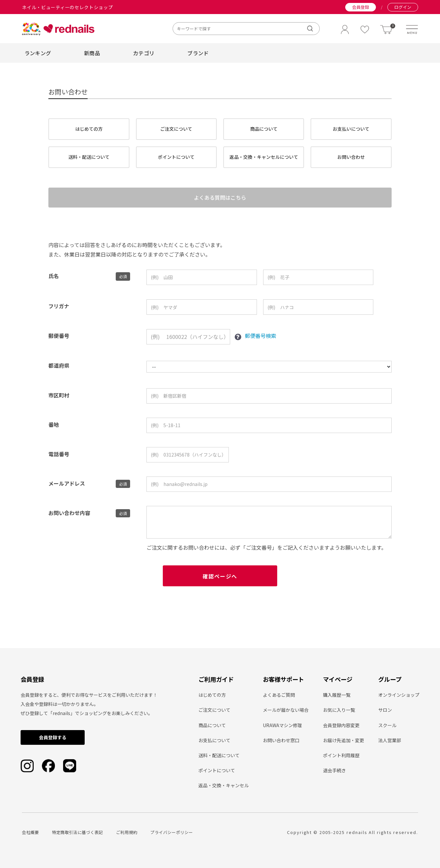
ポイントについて (176, 157)
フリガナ (59, 312)
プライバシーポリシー (172, 832)
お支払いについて (351, 129)
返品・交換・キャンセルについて (264, 157)
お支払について (214, 740)
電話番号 (59, 460)
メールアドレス (67, 490)
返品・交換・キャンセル (224, 786)
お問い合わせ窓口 (281, 740)
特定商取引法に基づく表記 (77, 832)
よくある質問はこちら (220, 201)
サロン (385, 710)
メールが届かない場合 (286, 710)
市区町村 (59, 401)
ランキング (38, 53)
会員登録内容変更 (341, 725)
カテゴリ (144, 53)
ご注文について (176, 129)
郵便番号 (59, 342)
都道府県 (59, 372)
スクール (387, 725)
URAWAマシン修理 (282, 725)
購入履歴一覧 (337, 695)
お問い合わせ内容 (69, 519)
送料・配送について (89, 157)
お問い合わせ (351, 157)
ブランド (198, 53)
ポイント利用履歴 (341, 755)
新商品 (92, 53)
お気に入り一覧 (339, 710)
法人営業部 (390, 740)
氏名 (54, 282)
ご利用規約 (127, 832)
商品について (264, 129)
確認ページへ (220, 582)
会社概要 (30, 832)
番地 (54, 431)
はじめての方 (89, 129)
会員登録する (53, 738)
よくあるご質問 (279, 695)
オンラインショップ (399, 695)
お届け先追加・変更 (344, 740)
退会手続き (334, 771)
